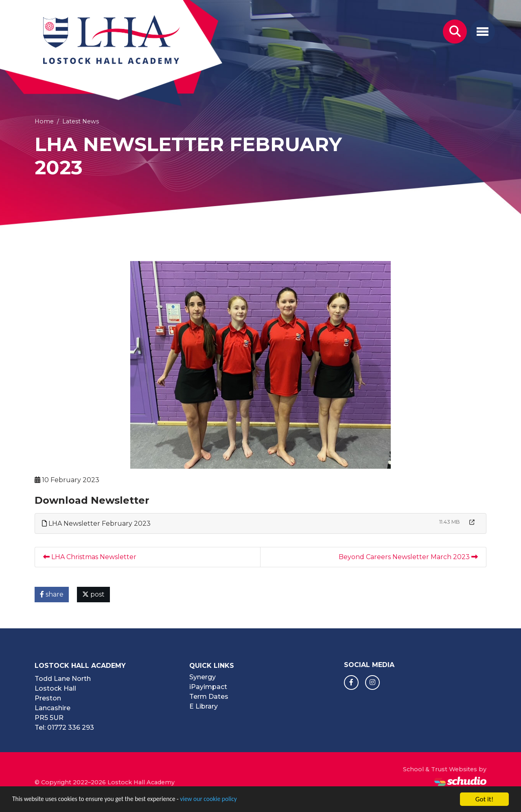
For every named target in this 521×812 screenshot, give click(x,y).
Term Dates (209, 697)
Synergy (202, 677)
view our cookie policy (228, 801)
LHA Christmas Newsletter (90, 557)
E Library (204, 706)
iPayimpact (208, 687)
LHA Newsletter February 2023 (96, 523)
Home (44, 121)
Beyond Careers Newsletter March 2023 (408, 557)
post (93, 594)
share (52, 594)
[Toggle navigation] (483, 32)
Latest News (81, 121)
